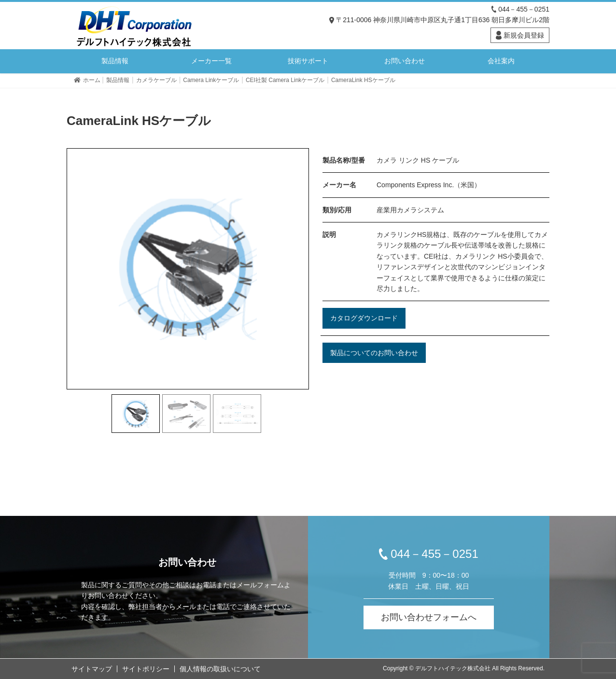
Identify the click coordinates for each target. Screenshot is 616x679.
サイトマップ (92, 669)
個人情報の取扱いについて (220, 669)
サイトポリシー (146, 669)
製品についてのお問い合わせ (374, 353)
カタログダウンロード (364, 318)
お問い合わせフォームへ (429, 617)
